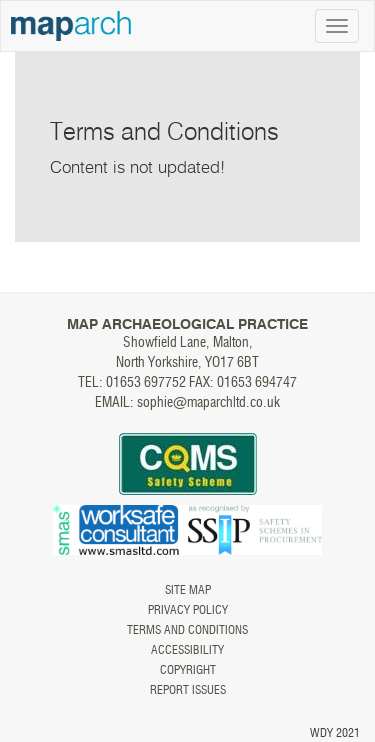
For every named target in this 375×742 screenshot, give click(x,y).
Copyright (188, 670)
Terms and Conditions (187, 630)
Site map (188, 590)
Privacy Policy (188, 610)
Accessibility (187, 650)
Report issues (188, 690)
